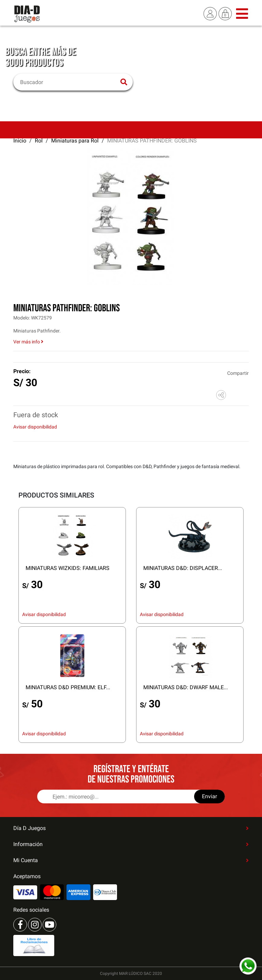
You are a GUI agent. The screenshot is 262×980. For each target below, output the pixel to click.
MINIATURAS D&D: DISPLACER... (183, 568)
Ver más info (28, 342)
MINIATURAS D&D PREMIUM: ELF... (68, 687)
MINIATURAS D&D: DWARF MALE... (186, 687)
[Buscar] (69, 82)
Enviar (209, 796)
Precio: (22, 371)
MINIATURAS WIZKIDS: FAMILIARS (68, 568)
